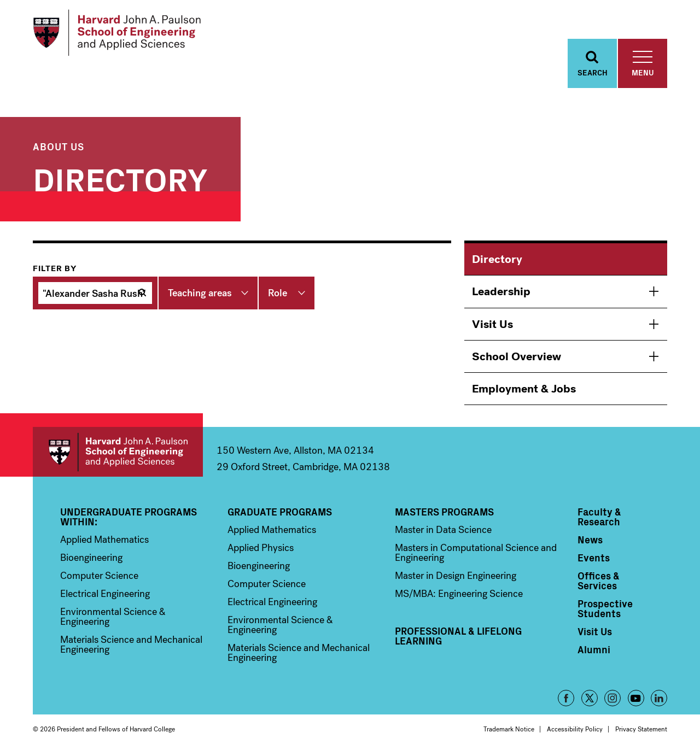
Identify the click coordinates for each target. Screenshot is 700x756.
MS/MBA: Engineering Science (459, 594)
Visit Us (492, 324)
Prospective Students (605, 608)
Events (594, 558)
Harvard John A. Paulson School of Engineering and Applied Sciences (118, 452)
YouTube (636, 698)
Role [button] (278, 293)
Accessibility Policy (575, 729)
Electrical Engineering (105, 594)
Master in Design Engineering (456, 576)
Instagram (612, 698)
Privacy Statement (641, 729)
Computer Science (99, 576)
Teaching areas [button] (200, 293)
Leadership (501, 291)
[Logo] (117, 33)
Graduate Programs (280, 512)
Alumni (594, 649)
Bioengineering (91, 558)
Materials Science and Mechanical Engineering (131, 644)
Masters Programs (444, 512)
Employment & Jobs (524, 389)
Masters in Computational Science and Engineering (476, 553)
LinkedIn (659, 698)
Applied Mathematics (104, 540)
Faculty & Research (599, 517)
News (590, 540)
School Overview (517, 356)
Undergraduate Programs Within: (129, 517)
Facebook (566, 698)
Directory (497, 259)
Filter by (55, 268)
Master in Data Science (443, 530)
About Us (59, 146)
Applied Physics (261, 548)
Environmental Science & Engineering (113, 617)
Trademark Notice (509, 729)
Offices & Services (599, 581)
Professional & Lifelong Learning (458, 636)
